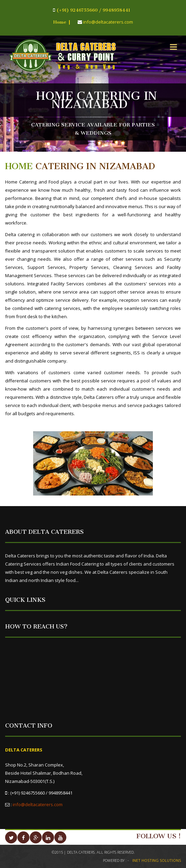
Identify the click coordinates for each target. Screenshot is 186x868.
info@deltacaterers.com (38, 804)
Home (60, 22)
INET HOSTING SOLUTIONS (157, 860)
